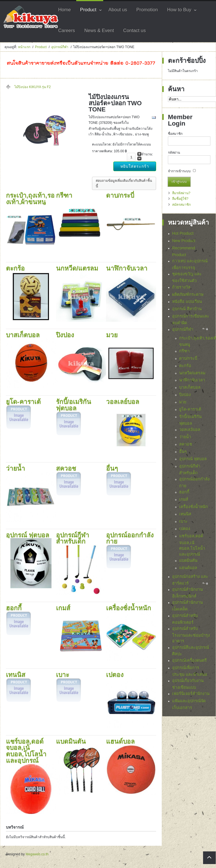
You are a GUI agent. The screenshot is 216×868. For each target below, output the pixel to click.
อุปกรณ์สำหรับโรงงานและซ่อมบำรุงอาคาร (191, 636)
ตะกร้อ (185, 366)
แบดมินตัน (188, 560)
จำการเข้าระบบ (179, 171)
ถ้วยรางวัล (181, 287)
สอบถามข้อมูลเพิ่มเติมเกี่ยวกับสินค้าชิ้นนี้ (124, 184)
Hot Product (183, 233)
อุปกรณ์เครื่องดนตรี (189, 662)
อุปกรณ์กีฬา (60, 47)
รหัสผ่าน (174, 153)
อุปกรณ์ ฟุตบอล (193, 459)
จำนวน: (147, 154)
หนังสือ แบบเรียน (187, 301)
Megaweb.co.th (37, 854)
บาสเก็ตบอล (190, 387)
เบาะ (183, 521)
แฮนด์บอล (188, 568)
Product (41, 47)
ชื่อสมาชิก (175, 134)
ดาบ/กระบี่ (188, 358)
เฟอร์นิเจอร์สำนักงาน (191, 695)
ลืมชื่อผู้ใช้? (180, 199)
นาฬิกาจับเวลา (192, 380)
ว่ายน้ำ (185, 437)
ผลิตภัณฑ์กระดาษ (188, 294)
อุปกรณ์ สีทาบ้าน (187, 309)
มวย (183, 402)
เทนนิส (185, 514)
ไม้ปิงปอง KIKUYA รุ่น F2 (32, 87)
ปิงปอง (185, 395)
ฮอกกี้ (184, 492)
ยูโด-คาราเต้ (190, 409)
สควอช (186, 444)
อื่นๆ (183, 451)
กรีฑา (184, 351)
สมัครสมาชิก (181, 205)
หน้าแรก (24, 47)
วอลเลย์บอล (190, 429)
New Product (184, 241)
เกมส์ (184, 499)
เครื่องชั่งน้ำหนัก (193, 507)
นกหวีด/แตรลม (192, 373)
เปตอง (185, 529)
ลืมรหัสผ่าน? (181, 193)
